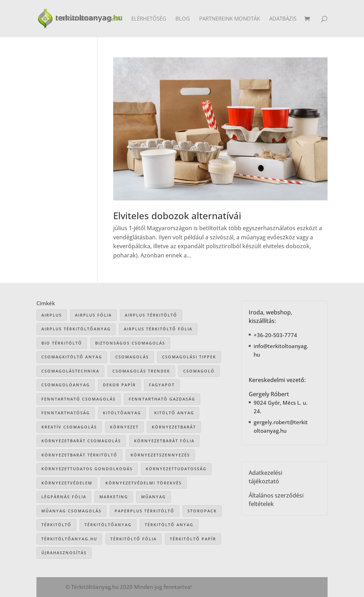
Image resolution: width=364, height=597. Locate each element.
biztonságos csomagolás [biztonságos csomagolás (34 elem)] (130, 343)
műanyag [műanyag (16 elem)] (154, 497)
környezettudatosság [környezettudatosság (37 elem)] (176, 469)
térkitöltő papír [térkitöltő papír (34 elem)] (193, 539)
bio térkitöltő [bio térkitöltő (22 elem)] (62, 343)
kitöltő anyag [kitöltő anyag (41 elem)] (174, 413)
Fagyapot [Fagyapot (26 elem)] (162, 385)
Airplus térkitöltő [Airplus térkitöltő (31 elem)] (151, 315)
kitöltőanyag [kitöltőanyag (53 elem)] (122, 413)
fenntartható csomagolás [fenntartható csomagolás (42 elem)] (79, 399)
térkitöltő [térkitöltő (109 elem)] (56, 525)
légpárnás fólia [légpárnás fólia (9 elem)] (64, 497)
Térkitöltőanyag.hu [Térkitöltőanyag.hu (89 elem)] (69, 539)
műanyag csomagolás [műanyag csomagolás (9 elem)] (71, 511)
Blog (183, 19)
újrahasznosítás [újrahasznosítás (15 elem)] (64, 553)
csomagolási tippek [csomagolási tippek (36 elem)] (189, 357)
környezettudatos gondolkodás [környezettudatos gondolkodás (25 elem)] (87, 469)
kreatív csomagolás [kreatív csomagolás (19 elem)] (69, 427)
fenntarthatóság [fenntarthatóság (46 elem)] (66, 413)
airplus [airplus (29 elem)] (52, 315)
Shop (115, 19)
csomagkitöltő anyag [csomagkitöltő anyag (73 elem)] (72, 357)
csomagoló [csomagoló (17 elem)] (199, 371)
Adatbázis (283, 19)
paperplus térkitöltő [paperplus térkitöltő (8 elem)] (145, 511)
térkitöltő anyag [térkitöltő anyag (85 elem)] (169, 525)
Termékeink (76, 19)
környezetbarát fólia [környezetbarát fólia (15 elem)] (164, 441)
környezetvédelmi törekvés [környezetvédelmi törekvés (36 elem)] (144, 483)
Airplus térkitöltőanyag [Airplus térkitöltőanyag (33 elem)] (76, 329)
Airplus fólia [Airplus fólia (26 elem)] (93, 315)
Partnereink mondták (230, 19)
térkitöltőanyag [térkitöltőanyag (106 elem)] (108, 525)
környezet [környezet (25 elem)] (124, 427)
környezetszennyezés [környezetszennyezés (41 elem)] (160, 455)
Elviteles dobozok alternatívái (177, 216)
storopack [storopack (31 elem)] (202, 511)
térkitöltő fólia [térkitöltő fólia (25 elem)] (134, 539)
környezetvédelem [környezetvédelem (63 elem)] (67, 483)
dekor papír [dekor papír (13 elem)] (119, 385)
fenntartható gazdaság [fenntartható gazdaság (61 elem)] (162, 399)
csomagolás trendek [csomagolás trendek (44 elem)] (141, 371)
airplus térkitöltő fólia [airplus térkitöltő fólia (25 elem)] (158, 329)
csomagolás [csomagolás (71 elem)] (132, 357)
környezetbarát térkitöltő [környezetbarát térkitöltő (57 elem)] (79, 455)
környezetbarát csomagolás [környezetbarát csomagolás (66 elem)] (81, 441)
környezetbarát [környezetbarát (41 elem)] (174, 427)
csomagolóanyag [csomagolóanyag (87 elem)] (66, 385)
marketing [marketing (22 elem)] (114, 497)
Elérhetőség (149, 19)
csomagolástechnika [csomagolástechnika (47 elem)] (70, 371)
